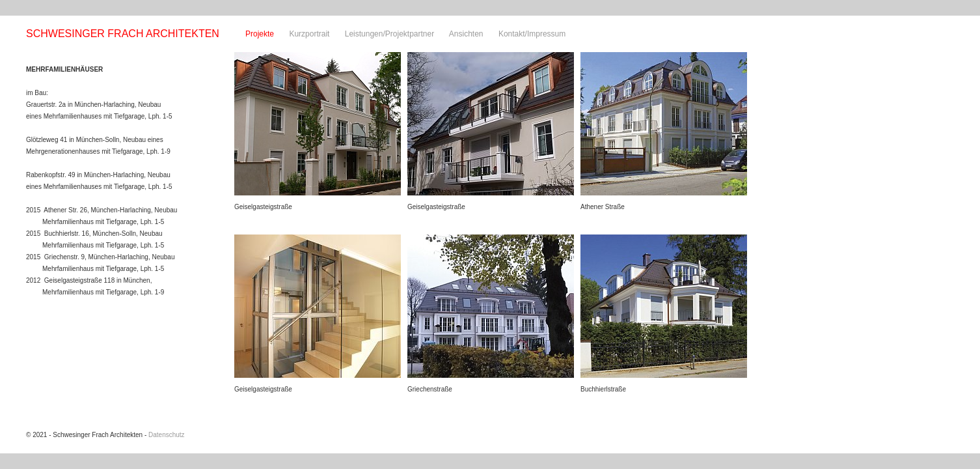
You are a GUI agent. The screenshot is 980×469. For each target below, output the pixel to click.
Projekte (260, 34)
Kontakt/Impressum (532, 34)
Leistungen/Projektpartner (389, 34)
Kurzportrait (309, 34)
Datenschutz (167, 435)
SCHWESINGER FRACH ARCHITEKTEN (123, 34)
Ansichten (466, 34)
